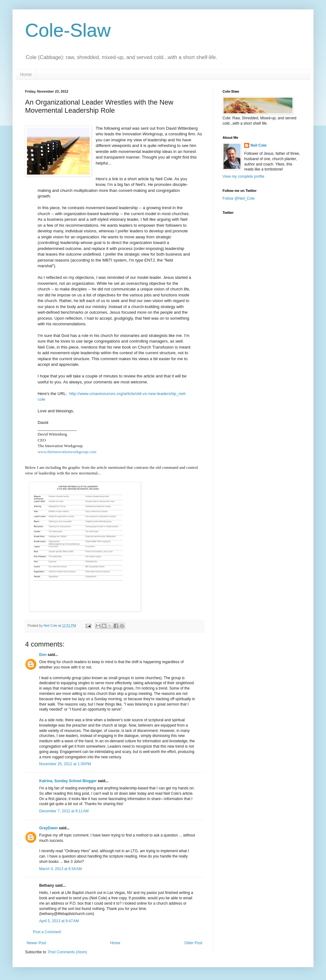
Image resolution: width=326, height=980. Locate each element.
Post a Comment (47, 932)
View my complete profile (243, 176)
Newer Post (36, 943)
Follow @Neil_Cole (239, 198)
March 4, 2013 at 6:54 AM (60, 869)
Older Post (193, 943)
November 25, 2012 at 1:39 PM (65, 764)
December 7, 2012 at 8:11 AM (64, 811)
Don (43, 655)
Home (26, 74)
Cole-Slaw (68, 30)
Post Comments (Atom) (68, 952)
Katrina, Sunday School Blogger (68, 781)
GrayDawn (48, 828)
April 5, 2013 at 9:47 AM (59, 921)
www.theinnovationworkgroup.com (67, 452)
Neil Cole (258, 145)
